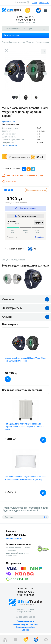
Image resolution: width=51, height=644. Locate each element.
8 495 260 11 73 (26, 17)
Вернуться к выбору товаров (14, 260)
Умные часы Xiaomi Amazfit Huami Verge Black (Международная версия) (25, 359)
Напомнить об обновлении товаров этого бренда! (25, 176)
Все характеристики (9, 146)
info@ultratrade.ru (14, 538)
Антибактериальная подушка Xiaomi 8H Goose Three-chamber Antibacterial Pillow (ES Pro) (25, 478)
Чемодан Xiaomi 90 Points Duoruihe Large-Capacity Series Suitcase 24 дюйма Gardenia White (24, 427)
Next (45, 74)
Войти (34, 2)
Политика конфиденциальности (26, 625)
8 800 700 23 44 (26, 20)
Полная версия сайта (26, 621)
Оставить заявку (25, 208)
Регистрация (44, 2)
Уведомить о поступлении (36, 190)
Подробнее (40, 237)
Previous (6, 74)
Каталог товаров (12, 35)
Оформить (39, 223)
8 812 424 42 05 (26, 592)
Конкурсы (26, 630)
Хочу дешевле (11, 181)
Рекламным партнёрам (26, 627)
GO (45, 517)
